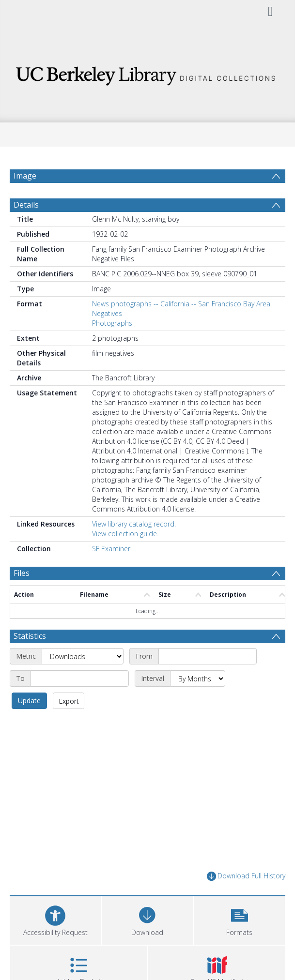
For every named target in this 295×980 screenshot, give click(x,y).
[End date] (80, 678)
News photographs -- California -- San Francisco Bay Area (181, 304)
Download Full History (246, 876)
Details (26, 205)
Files (22, 573)
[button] (239, 919)
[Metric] (83, 656)
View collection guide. (125, 534)
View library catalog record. (134, 524)
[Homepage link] (147, 73)
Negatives (107, 313)
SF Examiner (111, 549)
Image (25, 176)
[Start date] (208, 656)
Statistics (30, 636)
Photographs (112, 323)
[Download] (147, 919)
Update (29, 701)
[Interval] (198, 678)
